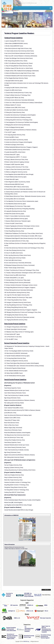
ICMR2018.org (26, 641)
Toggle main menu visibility (51, 8)
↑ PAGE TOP (46, 590)
